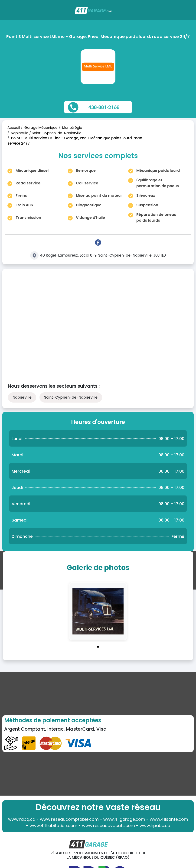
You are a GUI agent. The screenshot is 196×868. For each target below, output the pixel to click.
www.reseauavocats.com (108, 826)
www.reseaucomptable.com (69, 819)
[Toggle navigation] (190, 13)
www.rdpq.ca (22, 819)
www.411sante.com (169, 819)
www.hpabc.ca (155, 826)
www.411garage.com (124, 819)
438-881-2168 (104, 107)
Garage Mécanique (41, 127)
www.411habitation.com (53, 826)
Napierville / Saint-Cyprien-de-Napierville (46, 133)
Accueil (14, 127)
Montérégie (72, 127)
